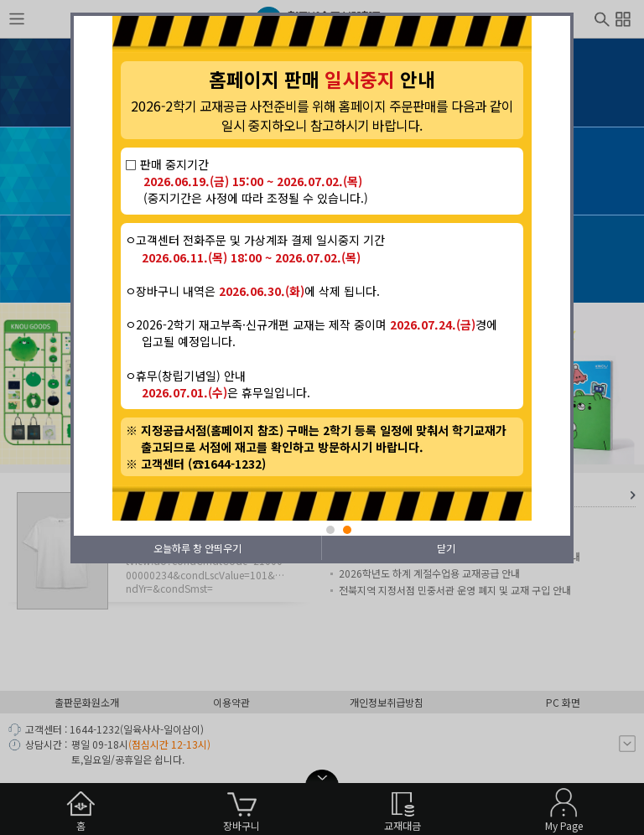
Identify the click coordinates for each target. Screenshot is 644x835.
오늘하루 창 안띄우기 (197, 548)
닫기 (446, 548)
